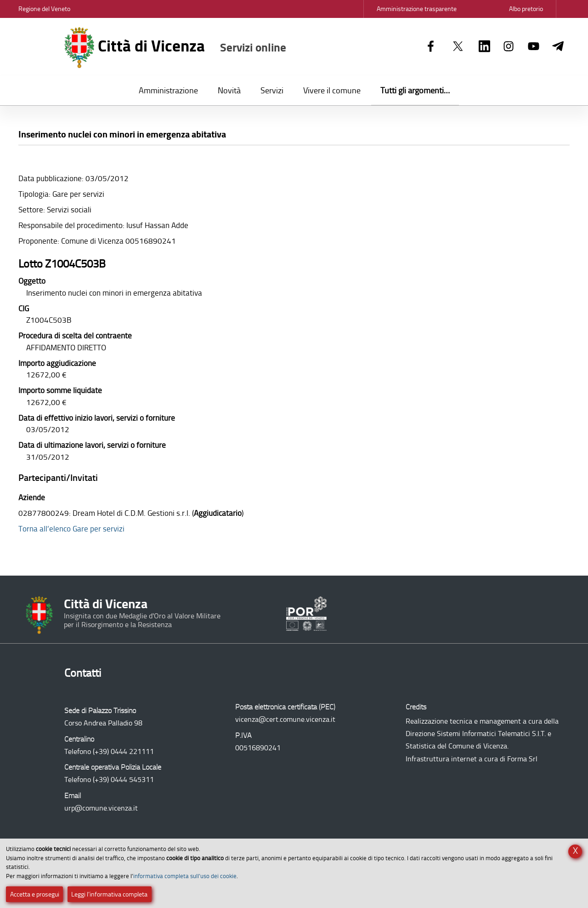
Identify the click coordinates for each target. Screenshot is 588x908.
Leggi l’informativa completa (109, 894)
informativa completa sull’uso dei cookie (185, 876)
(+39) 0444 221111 (123, 751)
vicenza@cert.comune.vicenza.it (285, 719)
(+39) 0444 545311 (123, 780)
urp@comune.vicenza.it (101, 808)
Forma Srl (522, 759)
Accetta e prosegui (35, 894)
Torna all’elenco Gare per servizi (71, 529)
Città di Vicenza (175, 48)
